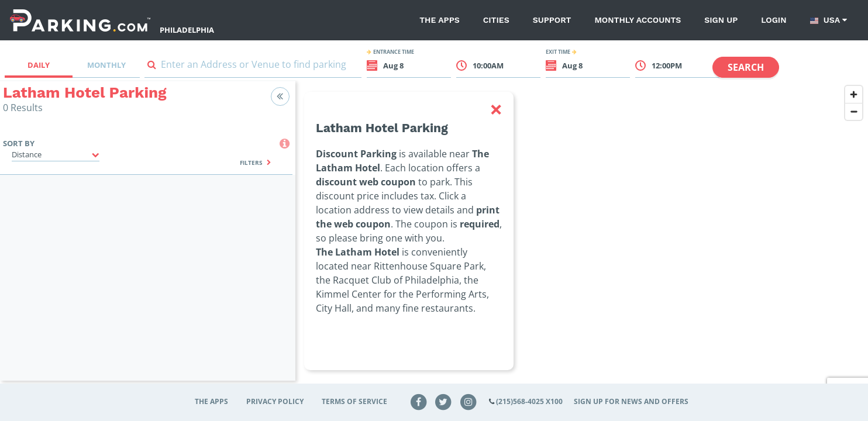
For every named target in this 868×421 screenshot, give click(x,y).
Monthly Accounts (638, 20)
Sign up (721, 20)
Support (552, 20)
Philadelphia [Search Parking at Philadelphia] (187, 30)
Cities (496, 20)
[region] (582, 238)
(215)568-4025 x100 (529, 401)
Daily (39, 65)
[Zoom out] (854, 111)
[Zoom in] (854, 94)
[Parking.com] (80, 20)
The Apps (439, 20)
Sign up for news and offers (631, 401)
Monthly (106, 65)
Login (774, 20)
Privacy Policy (275, 401)
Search (746, 67)
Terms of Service (354, 401)
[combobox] (253, 67)
